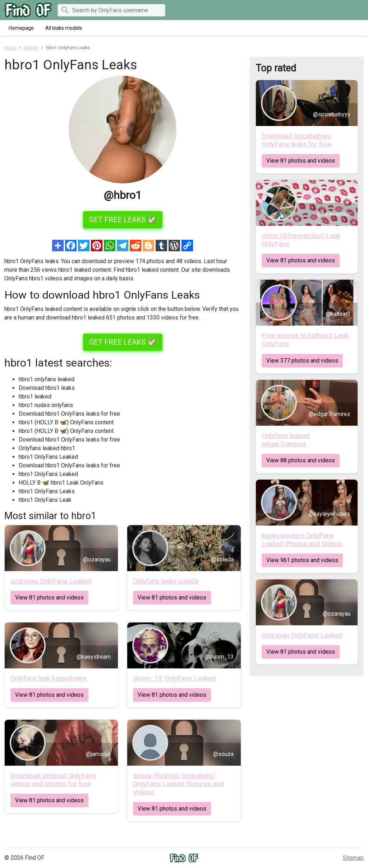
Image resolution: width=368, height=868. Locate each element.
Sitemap (353, 858)
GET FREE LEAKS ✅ (123, 220)
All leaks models (64, 28)
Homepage (21, 28)
